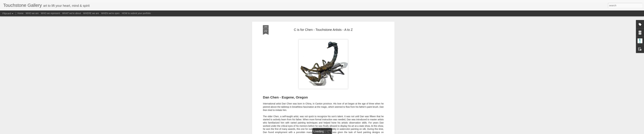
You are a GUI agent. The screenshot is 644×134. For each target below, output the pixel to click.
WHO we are (32, 13)
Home (20, 13)
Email (312, 74)
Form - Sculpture (317, 83)
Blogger (332, 132)
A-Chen (291, 83)
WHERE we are (91, 13)
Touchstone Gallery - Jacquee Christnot (339, 79)
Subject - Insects (354, 83)
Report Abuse (342, 132)
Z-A (365, 83)
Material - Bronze (336, 83)
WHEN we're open (110, 13)
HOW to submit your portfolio (136, 13)
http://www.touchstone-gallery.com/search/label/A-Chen (311, 62)
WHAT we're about (72, 13)
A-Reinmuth (302, 83)
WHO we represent (50, 13)
